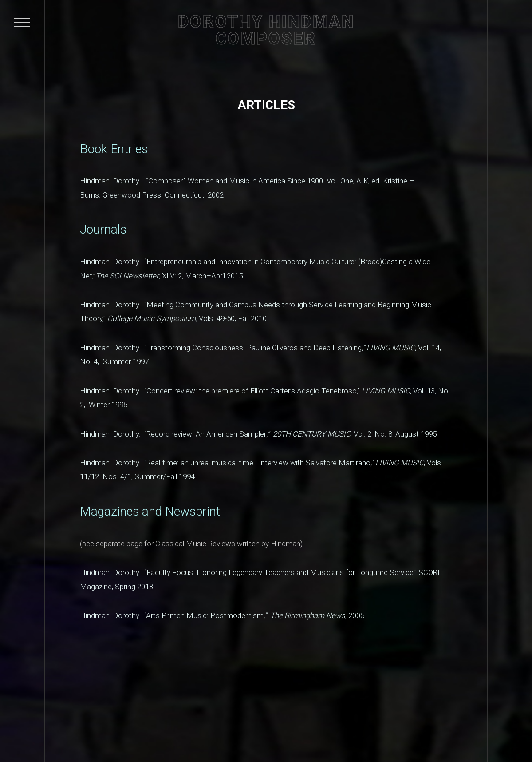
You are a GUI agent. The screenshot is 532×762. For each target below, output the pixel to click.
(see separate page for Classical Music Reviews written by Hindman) (191, 544)
